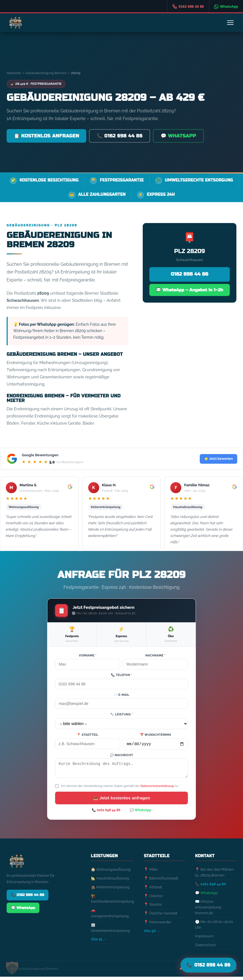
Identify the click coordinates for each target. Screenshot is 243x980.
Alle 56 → (152, 934)
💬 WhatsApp (178, 136)
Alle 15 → (99, 942)
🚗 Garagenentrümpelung (110, 916)
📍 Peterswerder (158, 925)
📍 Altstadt (153, 890)
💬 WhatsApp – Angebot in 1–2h (189, 290)
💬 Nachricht (121, 756)
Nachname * (156, 655)
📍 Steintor (153, 908)
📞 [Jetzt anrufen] (208, 965)
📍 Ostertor (153, 899)
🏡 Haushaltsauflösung (110, 882)
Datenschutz (205, 948)
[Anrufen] (188, 7)
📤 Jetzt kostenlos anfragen (122, 801)
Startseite (14, 73)
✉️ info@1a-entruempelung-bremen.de (209, 910)
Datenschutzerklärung (157, 789)
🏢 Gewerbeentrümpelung (110, 931)
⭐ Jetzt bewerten (218, 459)
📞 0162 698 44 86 (119, 136)
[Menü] (230, 23)
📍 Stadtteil (88, 735)
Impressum (204, 939)
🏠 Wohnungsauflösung (111, 873)
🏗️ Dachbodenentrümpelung (112, 902)
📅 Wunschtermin (156, 735)
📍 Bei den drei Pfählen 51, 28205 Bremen (214, 876)
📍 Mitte (151, 873)
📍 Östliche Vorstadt (161, 917)
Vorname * (88, 655)
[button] (12, 968)
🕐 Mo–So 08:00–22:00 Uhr (214, 928)
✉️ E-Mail (122, 695)
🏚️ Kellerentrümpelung (110, 890)
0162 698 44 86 (190, 274)
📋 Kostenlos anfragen (46, 136)
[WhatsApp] (226, 7)
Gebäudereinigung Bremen (46, 73)
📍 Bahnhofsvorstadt (161, 882)
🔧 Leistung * (121, 714)
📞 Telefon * (121, 675)
